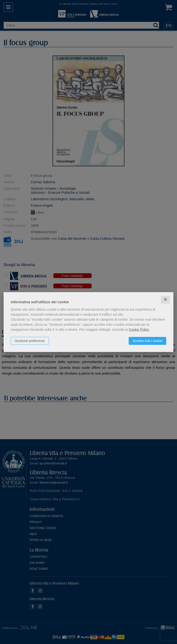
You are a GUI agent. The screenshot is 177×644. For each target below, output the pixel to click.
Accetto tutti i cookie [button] (147, 341)
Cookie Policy (139, 330)
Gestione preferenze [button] (30, 341)
